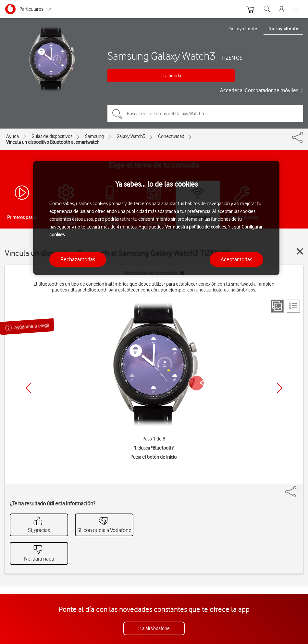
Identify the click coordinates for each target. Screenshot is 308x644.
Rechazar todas (78, 259)
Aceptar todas (236, 259)
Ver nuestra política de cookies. (196, 227)
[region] (156, 218)
